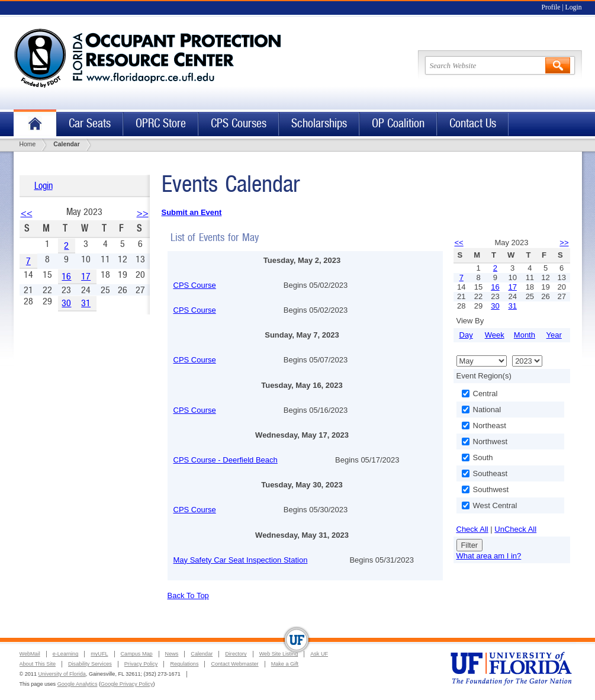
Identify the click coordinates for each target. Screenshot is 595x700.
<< (27, 213)
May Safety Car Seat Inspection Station (241, 560)
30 (66, 303)
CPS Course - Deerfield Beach (226, 460)
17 (86, 276)
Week (495, 335)
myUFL (99, 654)
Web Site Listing (279, 654)
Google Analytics (78, 684)
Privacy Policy (141, 664)
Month (525, 335)
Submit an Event (192, 212)
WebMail (30, 654)
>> (143, 213)
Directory (236, 654)
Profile (551, 7)
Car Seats (90, 123)
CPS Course (195, 285)
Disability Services (90, 664)
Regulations (184, 664)
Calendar (202, 654)
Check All (472, 529)
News (172, 654)
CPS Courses (239, 123)
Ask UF (319, 654)
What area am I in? (489, 556)
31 (86, 303)
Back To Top (188, 595)
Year (554, 335)
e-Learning (65, 654)
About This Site (38, 664)
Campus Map (137, 654)
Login (574, 7)
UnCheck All (515, 529)
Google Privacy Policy (127, 684)
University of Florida (62, 674)
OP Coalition (398, 123)
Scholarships (319, 123)
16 (66, 276)
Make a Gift (285, 664)
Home (35, 124)
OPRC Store (161, 123)
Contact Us (473, 123)
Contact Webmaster (234, 664)
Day (466, 335)
